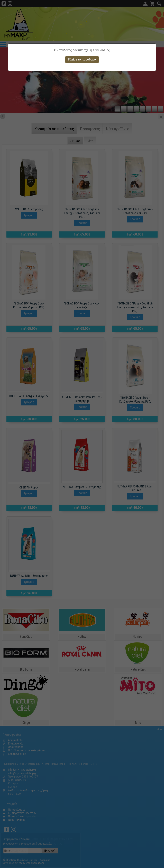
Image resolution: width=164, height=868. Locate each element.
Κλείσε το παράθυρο (82, 59)
